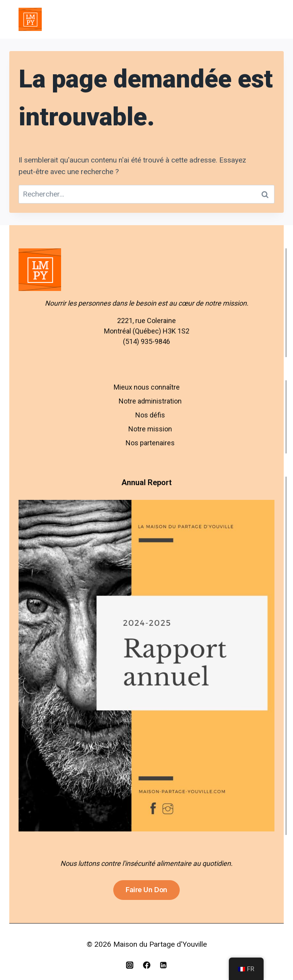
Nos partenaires (150, 443)
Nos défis (150, 415)
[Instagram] (129, 965)
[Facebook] (146, 965)
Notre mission (150, 429)
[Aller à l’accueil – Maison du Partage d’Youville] (146, 270)
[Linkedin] (164, 965)
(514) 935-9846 (146, 341)
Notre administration (150, 401)
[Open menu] (265, 19)
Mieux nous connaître (147, 387)
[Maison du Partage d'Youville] (30, 19)
